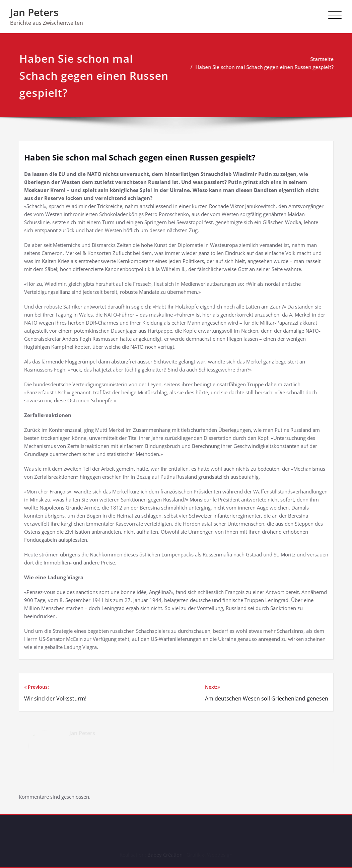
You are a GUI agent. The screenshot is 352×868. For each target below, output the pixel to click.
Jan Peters (34, 12)
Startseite (325, 59)
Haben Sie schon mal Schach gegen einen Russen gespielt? (267, 67)
